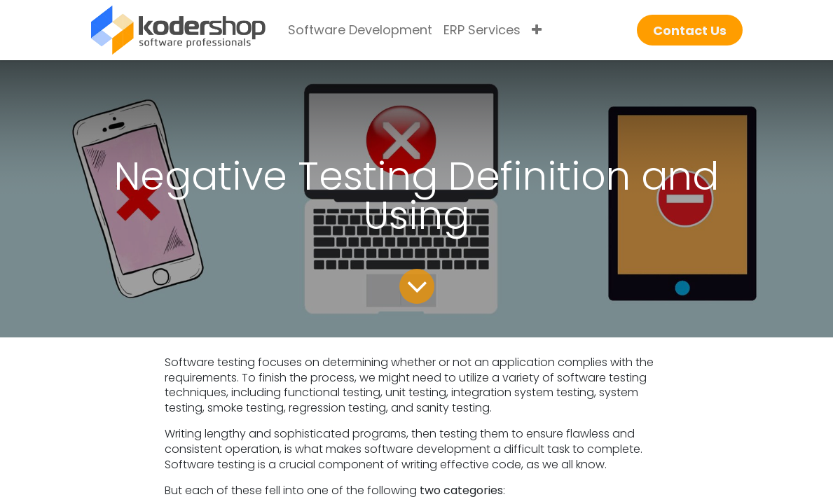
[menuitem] (360, 30)
